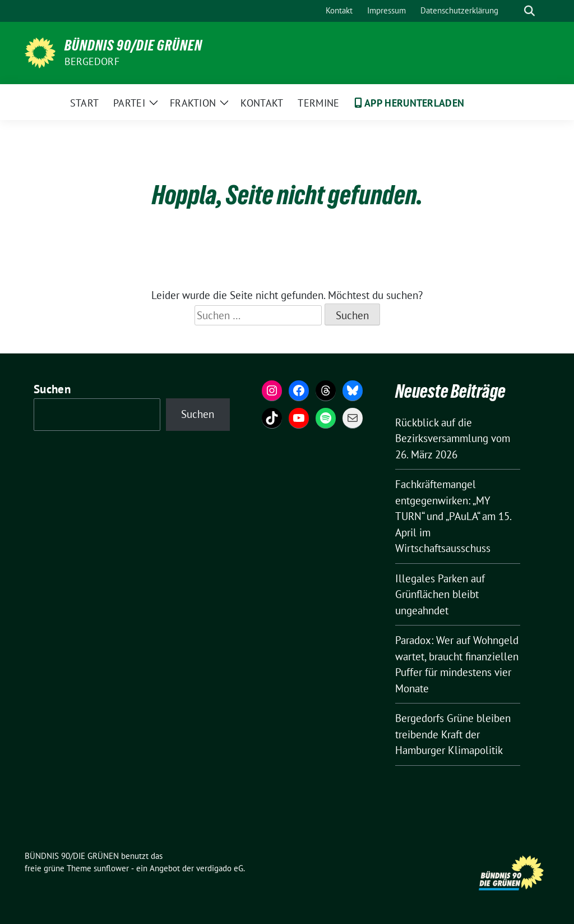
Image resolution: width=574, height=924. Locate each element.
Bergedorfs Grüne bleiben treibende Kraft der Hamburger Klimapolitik (453, 734)
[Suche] (513, 11)
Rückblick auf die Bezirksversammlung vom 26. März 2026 (453, 438)
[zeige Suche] (529, 11)
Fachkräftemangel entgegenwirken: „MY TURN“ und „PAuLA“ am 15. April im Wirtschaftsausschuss (453, 516)
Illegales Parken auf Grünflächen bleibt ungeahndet (440, 594)
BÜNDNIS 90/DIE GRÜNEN (133, 45)
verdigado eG (220, 868)
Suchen (52, 389)
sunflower (111, 868)
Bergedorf (92, 61)
